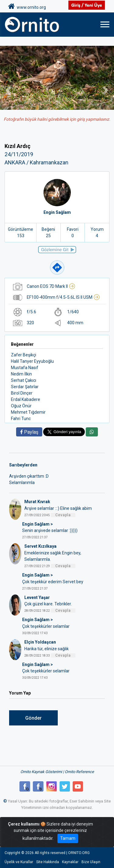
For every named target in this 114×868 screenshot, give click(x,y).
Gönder (33, 718)
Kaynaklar (70, 862)
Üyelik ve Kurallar (19, 862)
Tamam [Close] (68, 838)
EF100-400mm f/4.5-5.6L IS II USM (63, 297)
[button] (9, 91)
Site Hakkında (48, 862)
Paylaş (29, 432)
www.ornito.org (27, 6)
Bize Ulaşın (91, 862)
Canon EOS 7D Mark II (51, 286)
